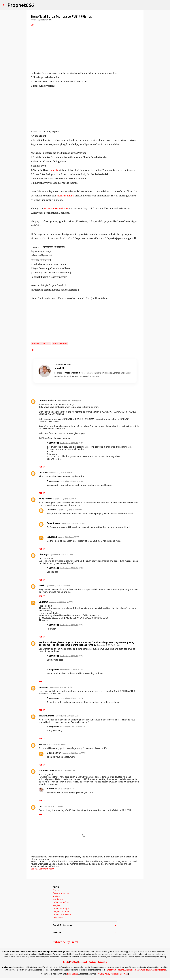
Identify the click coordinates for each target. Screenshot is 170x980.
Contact (115, 974)
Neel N (50, 789)
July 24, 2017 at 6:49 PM (56, 744)
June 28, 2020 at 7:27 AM (53, 806)
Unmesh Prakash (47, 401)
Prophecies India (61, 912)
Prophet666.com (72, 373)
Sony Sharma (46, 499)
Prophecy (57, 905)
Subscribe (102, 962)
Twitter (74, 962)
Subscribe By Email (66, 942)
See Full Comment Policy (43, 869)
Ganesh (54, 170)
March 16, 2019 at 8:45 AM (65, 771)
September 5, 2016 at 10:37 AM (69, 510)
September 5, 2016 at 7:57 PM (72, 670)
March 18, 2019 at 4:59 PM (65, 789)
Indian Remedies (61, 902)
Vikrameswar (54, 753)
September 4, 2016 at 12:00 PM (69, 401)
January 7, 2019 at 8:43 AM (68, 537)
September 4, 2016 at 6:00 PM (61, 555)
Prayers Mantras (61, 893)
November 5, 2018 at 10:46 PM (73, 753)
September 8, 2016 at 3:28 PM (72, 698)
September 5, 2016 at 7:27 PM (73, 523)
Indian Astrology (61, 909)
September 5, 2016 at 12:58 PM (61, 602)
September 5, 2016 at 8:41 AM (72, 443)
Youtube (92, 962)
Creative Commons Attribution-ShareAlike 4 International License (137, 970)
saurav (42, 744)
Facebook (83, 962)
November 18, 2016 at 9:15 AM (67, 716)
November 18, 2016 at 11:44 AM (72, 727)
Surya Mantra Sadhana (56, 208)
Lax (41, 806)
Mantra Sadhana (66, 196)
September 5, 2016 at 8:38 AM (72, 481)
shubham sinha (46, 770)
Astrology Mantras (41, 344)
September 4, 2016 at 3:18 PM (65, 499)
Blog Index (58, 918)
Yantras (56, 896)
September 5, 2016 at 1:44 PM (108, 645)
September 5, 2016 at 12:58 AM (58, 586)
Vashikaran (58, 899)
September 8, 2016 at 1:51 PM (61, 687)
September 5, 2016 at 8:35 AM (72, 568)
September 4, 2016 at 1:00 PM (61, 473)
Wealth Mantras (60, 344)
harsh (42, 585)
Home (56, 890)
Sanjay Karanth (47, 716)
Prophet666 (21, 5)
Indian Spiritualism (62, 915)
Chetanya (44, 554)
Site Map (124, 974)
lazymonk (52, 537)
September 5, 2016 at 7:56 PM (72, 625)
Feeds (66, 962)
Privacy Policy (104, 974)
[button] (32, 25)
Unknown (44, 472)
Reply (42, 467)
